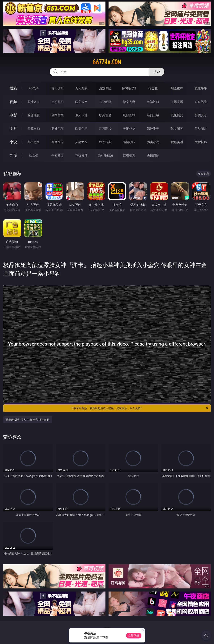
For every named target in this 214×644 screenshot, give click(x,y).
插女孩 (34, 155)
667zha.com (107, 62)
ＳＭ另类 (201, 102)
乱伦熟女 (177, 115)
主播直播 (177, 102)
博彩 (13, 88)
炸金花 (153, 88)
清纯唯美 (153, 129)
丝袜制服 (153, 102)
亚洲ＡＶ (34, 102)
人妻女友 (81, 142)
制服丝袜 (129, 115)
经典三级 (153, 115)
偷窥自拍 (34, 129)
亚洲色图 (58, 129)
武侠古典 (105, 142)
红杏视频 (129, 155)
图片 (13, 128)
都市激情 (34, 142)
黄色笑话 (177, 142)
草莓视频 (81, 155)
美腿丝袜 (129, 129)
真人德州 (58, 88)
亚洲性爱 (34, 115)
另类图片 (201, 129)
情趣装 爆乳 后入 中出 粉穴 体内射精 (28, 420)
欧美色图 (81, 129)
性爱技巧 (201, 142)
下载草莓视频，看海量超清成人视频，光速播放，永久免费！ (140, 408)
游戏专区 (105, 88)
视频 (13, 102)
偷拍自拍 (58, 115)
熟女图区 (177, 129)
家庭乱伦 (58, 142)
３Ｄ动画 (105, 102)
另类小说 (153, 142)
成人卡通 (81, 115)
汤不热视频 (105, 155)
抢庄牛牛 (201, 88)
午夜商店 (58, 155)
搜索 (157, 72)
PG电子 (34, 88)
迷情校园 (129, 142)
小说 (13, 142)
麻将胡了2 (129, 88)
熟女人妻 (129, 102)
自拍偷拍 (58, 102)
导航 (13, 155)
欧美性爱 (105, 115)
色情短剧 (153, 155)
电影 (13, 115)
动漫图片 (105, 129)
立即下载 (134, 635)
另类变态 (201, 115)
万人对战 (81, 88)
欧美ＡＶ (81, 102)
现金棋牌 (177, 88)
